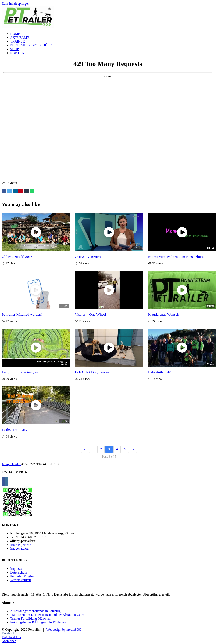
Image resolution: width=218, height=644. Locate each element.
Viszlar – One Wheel (90, 314)
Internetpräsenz (21, 545)
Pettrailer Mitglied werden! (22, 314)
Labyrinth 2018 (160, 372)
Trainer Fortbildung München (30, 619)
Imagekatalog (19, 548)
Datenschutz (19, 572)
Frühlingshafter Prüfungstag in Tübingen (38, 622)
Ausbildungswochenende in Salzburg (35, 611)
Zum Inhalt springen (16, 3)
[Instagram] (7, 482)
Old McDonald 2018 (17, 257)
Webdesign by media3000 (64, 630)
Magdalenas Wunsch (164, 314)
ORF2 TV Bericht (88, 257)
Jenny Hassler (11, 464)
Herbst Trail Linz (15, 430)
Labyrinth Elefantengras (20, 372)
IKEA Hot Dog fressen (92, 372)
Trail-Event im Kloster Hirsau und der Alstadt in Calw (47, 615)
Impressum (18, 569)
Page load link (11, 637)
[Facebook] (3, 482)
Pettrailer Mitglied (23, 576)
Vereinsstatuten (21, 580)
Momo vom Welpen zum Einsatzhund (176, 257)
